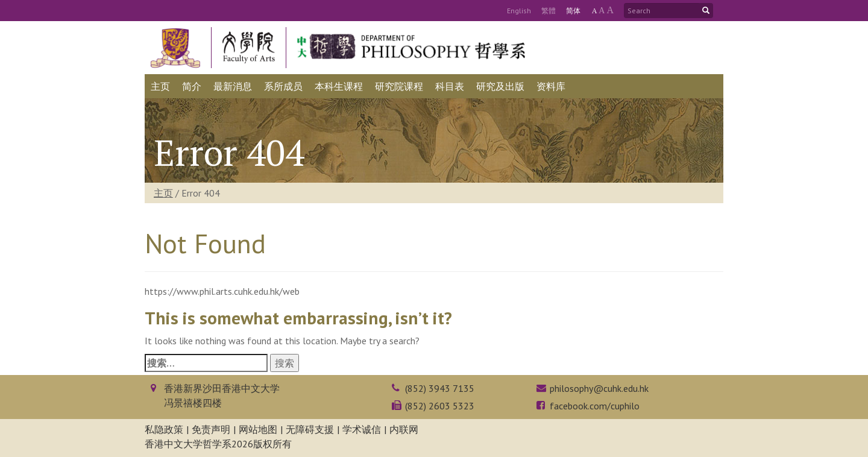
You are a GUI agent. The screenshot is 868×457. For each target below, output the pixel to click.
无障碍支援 (310, 429)
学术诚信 (362, 429)
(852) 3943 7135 (440, 388)
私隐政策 (164, 429)
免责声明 (211, 429)
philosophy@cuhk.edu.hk (599, 388)
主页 (163, 193)
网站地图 (258, 429)
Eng (519, 11)
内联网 (404, 429)
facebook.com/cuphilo (595, 406)
